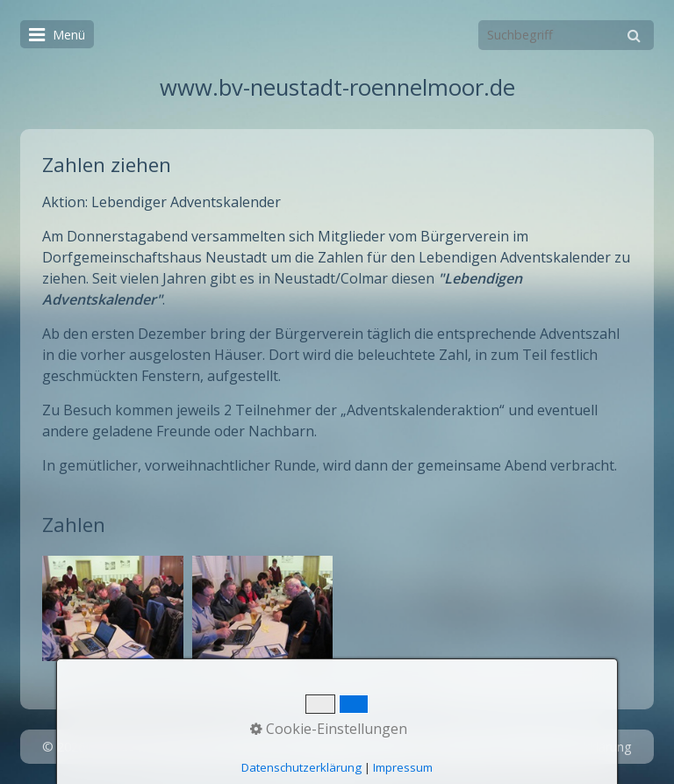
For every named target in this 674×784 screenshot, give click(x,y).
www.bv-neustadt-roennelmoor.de (337, 87)
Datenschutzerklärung (568, 747)
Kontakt (392, 747)
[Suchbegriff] (566, 35)
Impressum (460, 747)
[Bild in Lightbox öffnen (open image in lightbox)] (112, 608)
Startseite (328, 747)
